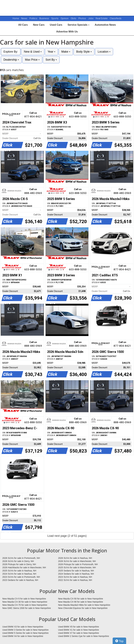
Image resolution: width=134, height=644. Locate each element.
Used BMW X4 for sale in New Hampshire (23, 636)
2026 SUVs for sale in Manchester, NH (77, 561)
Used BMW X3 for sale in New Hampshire (23, 627)
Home (16, 18)
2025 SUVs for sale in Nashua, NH (19, 571)
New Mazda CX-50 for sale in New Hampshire (81, 599)
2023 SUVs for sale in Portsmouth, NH (21, 577)
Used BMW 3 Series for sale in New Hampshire (25, 630)
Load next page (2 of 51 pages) (67, 536)
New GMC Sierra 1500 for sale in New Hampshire (27, 608)
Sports (55, 18)
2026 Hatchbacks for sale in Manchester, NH (24, 567)
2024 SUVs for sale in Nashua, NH (19, 574)
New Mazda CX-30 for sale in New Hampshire (25, 602)
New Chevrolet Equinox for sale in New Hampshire (83, 608)
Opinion (65, 18)
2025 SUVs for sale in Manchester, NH (77, 567)
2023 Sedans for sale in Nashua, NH (20, 580)
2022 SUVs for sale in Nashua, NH (75, 580)
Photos (82, 18)
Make (66, 52)
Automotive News (105, 25)
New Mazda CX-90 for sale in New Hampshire (81, 602)
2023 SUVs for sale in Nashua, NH (75, 577)
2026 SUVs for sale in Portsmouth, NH (21, 558)
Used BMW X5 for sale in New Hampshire (79, 627)
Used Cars (56, 25)
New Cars (39, 25)
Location (104, 52)
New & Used (33, 52)
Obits (74, 18)
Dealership (11, 60)
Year (51, 52)
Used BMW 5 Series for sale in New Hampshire (25, 633)
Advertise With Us (67, 32)
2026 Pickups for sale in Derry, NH (19, 564)
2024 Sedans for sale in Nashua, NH (76, 574)
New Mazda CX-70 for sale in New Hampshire (25, 605)
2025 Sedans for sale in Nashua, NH (76, 571)
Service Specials (78, 25)
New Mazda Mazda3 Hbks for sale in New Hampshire (84, 605)
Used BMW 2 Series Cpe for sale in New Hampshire (84, 636)
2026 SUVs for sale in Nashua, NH (75, 558)
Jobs (91, 18)
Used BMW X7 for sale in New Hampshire (79, 633)
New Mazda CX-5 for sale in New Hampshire (24, 599)
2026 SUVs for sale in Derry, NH (18, 561)
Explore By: (11, 52)
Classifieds (116, 18)
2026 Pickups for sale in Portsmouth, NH (78, 564)
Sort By (51, 60)
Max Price (32, 60)
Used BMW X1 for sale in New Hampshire (79, 630)
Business (45, 18)
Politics (33, 18)
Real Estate (102, 18)
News (24, 18)
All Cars (23, 25)
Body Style (84, 52)
